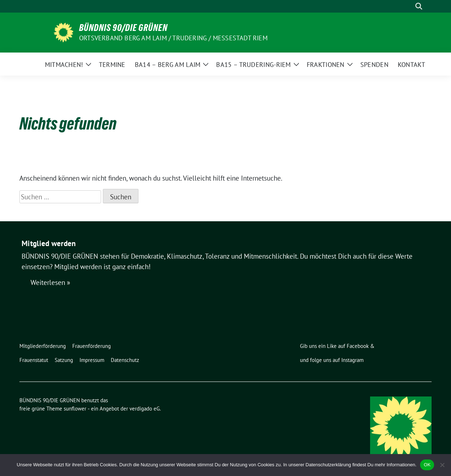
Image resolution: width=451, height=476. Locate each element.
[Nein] (442, 465)
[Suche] (409, 6)
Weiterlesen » (50, 282)
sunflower (75, 409)
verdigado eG (145, 409)
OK (427, 465)
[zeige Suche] (419, 6)
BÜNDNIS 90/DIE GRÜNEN (123, 28)
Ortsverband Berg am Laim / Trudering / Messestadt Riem (173, 38)
